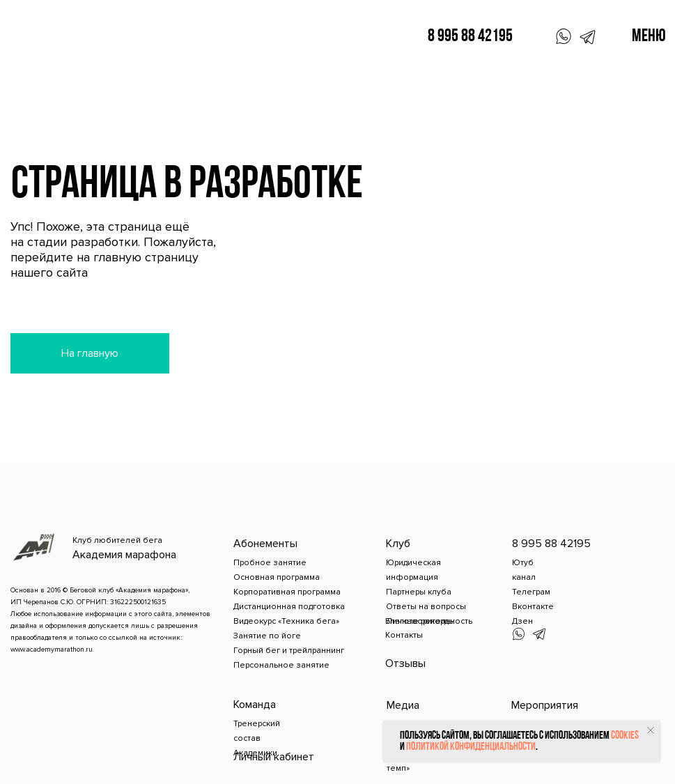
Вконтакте (533, 607)
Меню (649, 37)
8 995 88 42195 (470, 37)
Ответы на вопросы (426, 607)
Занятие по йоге (267, 636)
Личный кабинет (274, 757)
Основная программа (277, 577)
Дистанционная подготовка (289, 607)
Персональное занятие (281, 665)
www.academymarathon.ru (52, 650)
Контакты (404, 635)
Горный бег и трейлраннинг (289, 651)
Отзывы (405, 663)
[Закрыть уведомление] (651, 730)
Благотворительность (429, 621)
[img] (34, 548)
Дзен (522, 621)
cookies (625, 736)
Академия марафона (124, 555)
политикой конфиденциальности (471, 747)
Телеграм (531, 592)
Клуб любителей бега (117, 540)
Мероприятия (545, 705)
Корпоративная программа (287, 592)
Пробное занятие (270, 563)
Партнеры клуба (419, 592)
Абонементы (265, 544)
